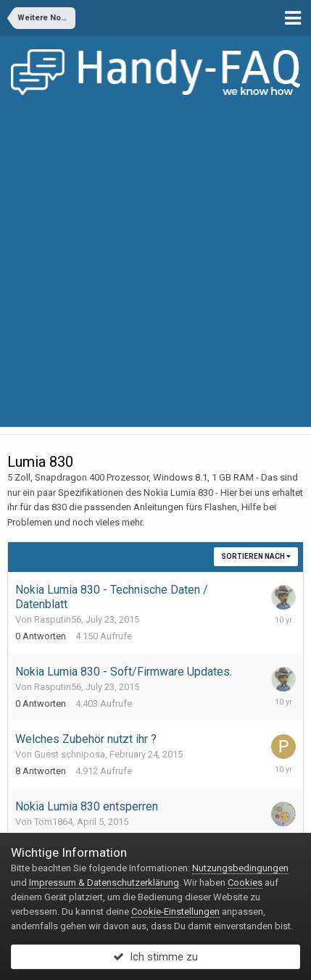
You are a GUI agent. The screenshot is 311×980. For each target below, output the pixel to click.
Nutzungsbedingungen (240, 868)
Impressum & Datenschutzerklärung (104, 883)
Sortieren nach (256, 556)
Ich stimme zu (155, 957)
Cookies (245, 883)
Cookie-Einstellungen (175, 912)
